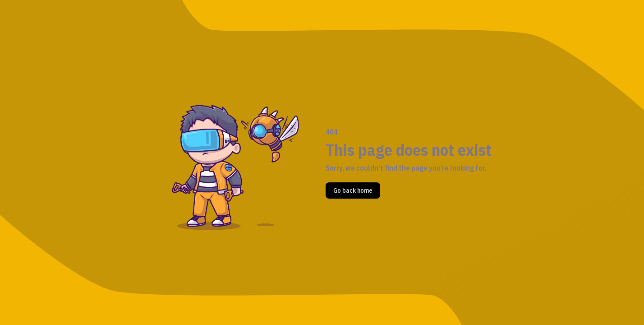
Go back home (353, 190)
